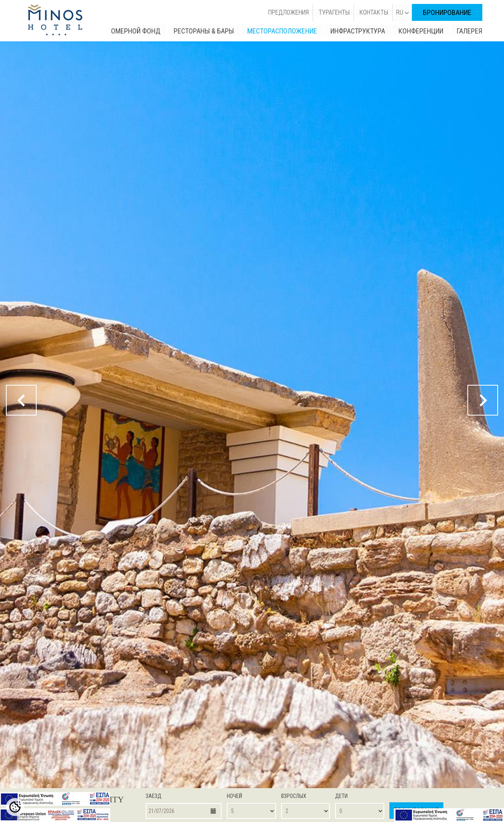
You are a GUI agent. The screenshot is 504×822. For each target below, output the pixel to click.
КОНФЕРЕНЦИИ (421, 31)
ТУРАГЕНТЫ (334, 12)
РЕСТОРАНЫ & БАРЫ (204, 31)
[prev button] (21, 400)
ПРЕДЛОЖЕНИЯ (288, 12)
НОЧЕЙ (234, 796)
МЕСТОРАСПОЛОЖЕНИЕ (282, 31)
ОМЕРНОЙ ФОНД (136, 31)
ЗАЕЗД (154, 796)
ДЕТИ (341, 796)
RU (402, 12)
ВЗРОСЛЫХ (294, 796)
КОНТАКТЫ (374, 12)
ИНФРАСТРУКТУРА (358, 31)
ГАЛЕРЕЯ (470, 31)
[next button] (483, 400)
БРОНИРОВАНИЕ (447, 12)
